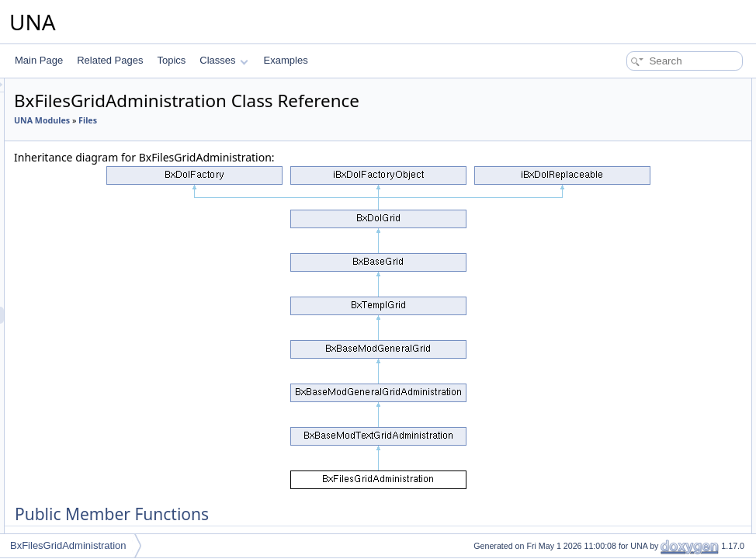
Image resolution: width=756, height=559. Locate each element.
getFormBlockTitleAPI (640, 292)
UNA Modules (236, 120)
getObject (615, 343)
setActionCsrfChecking (642, 394)
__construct (619, 104)
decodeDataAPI (628, 258)
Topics (171, 60)
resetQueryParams (635, 326)
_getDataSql (621, 514)
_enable (612, 497)
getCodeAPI (621, 241)
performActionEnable (639, 207)
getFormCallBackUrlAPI (645, 309)
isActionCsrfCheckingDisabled (658, 411)
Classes (224, 60)
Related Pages (110, 60)
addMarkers (620, 360)
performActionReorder (641, 172)
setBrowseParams (633, 377)
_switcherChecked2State (647, 480)
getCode (613, 224)
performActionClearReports (652, 138)
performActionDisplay (640, 155)
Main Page (39, 60)
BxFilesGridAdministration (68, 545)
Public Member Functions (635, 87)
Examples (286, 60)
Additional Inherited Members (643, 429)
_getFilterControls (632, 531)
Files (282, 120)
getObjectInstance (633, 446)
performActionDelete (638, 121)
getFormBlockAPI (631, 275)
